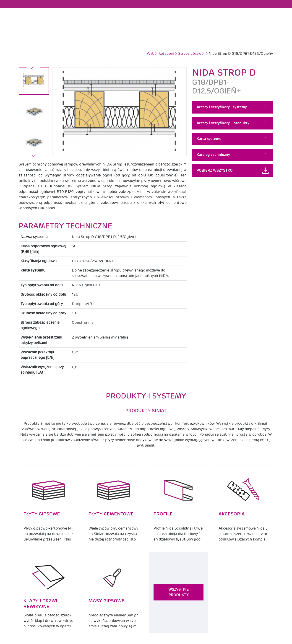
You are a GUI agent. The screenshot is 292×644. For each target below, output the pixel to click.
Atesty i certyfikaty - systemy (222, 107)
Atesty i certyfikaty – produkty (223, 123)
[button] (34, 156)
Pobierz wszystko (215, 171)
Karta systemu (209, 139)
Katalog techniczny (213, 155)
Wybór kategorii (160, 54)
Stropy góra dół (191, 54)
